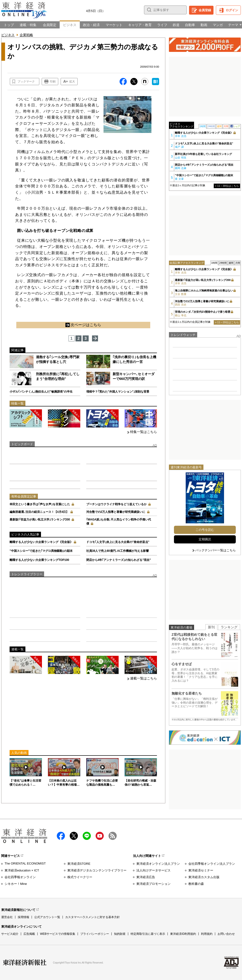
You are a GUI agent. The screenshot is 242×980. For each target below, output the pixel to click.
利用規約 (207, 934)
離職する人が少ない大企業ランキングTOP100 (39, 560)
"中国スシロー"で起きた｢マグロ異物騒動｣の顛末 (41, 551)
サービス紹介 (10, 934)
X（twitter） (74, 836)
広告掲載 (29, 934)
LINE (87, 836)
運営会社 (7, 917)
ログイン (232, 10)
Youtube (100, 836)
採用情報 (23, 917)
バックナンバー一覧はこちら (216, 550)
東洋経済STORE (79, 864)
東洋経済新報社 (25, 963)
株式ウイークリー (80, 877)
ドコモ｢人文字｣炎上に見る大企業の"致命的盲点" (118, 542)
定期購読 (205, 539)
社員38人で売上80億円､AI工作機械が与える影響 (118, 551)
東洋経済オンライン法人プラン (158, 864)
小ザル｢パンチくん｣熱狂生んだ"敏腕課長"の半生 (41, 392)
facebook (61, 836)
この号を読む (205, 530)
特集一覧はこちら (144, 432)
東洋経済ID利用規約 (183, 934)
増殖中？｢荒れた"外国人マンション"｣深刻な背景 (118, 392)
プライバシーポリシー (95, 934)
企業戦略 (26, 35)
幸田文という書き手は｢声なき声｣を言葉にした (40, 504)
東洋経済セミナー (201, 870)
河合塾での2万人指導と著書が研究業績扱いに (116, 512)
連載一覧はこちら (144, 678)
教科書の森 (196, 884)
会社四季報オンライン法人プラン (212, 864)
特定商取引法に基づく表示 (148, 934)
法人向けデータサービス (153, 870)
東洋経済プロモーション (153, 884)
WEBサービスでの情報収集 (58, 934)
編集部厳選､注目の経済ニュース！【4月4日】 (39, 512)
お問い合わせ (226, 934)
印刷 (53, 82)
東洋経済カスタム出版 (204, 877)
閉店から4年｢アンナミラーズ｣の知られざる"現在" (119, 560)
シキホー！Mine (16, 884)
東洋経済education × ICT (22, 870)
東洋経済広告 (146, 877)
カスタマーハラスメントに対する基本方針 (92, 917)
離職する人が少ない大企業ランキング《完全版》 (41, 542)
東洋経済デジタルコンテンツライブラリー (97, 870)
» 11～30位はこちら (227, 186)
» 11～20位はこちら (227, 322)
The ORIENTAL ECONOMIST (25, 863)
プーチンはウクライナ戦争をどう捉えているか (116, 504)
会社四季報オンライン (20, 877)
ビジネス (8, 35)
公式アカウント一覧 (47, 917)
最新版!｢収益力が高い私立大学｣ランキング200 (40, 520)
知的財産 (120, 934)
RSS (113, 836)
